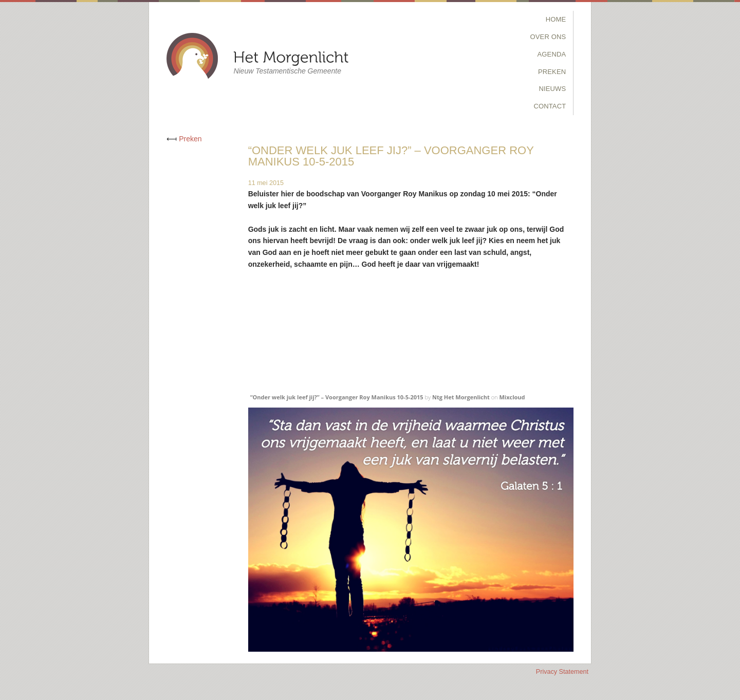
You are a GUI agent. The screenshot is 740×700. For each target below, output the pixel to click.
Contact (550, 106)
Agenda (552, 54)
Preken (552, 72)
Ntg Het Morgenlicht (461, 397)
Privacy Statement (562, 672)
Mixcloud (512, 397)
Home (556, 19)
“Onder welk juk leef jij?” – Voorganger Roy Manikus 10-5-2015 (337, 397)
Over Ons (548, 37)
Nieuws (552, 89)
